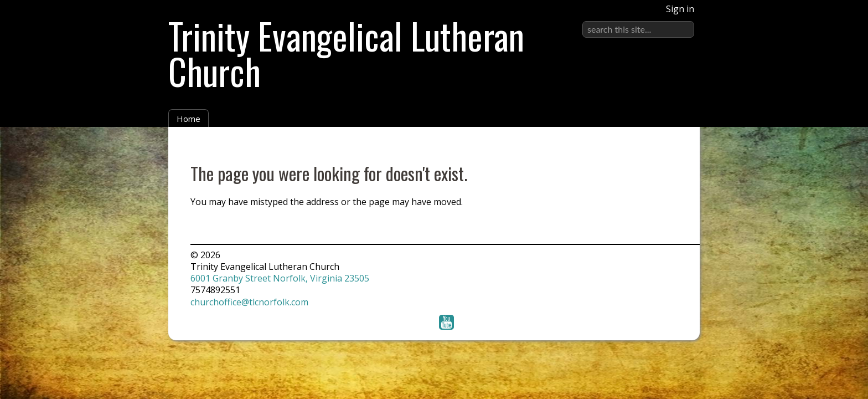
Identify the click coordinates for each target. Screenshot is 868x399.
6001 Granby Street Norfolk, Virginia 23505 (280, 278)
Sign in (680, 9)
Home (188, 119)
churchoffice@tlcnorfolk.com (249, 302)
